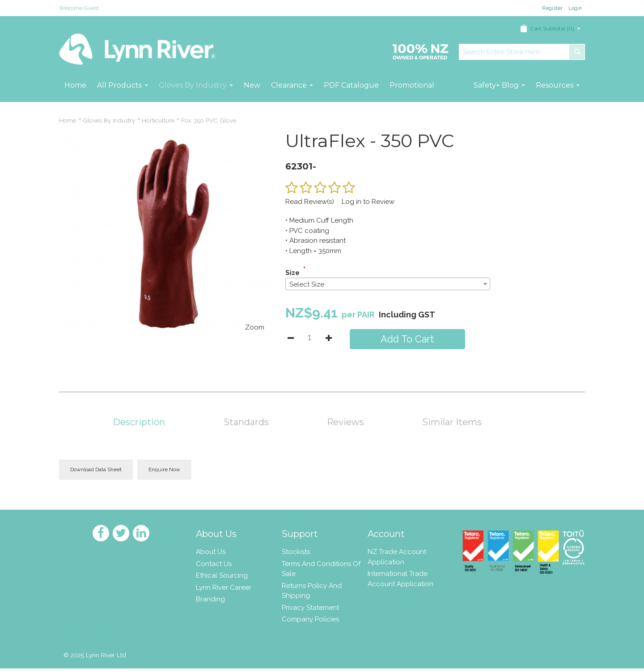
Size (292, 273)
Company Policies (310, 619)
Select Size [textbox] (307, 284)
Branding (210, 599)
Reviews (345, 422)
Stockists (296, 552)
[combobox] (388, 284)
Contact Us (214, 564)
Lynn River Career (224, 587)
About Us (211, 552)
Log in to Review (368, 202)
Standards (246, 422)
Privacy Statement (310, 608)
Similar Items (452, 422)
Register (552, 8)
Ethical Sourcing (222, 575)
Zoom (255, 327)
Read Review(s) (310, 202)
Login (575, 8)
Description (139, 422)
